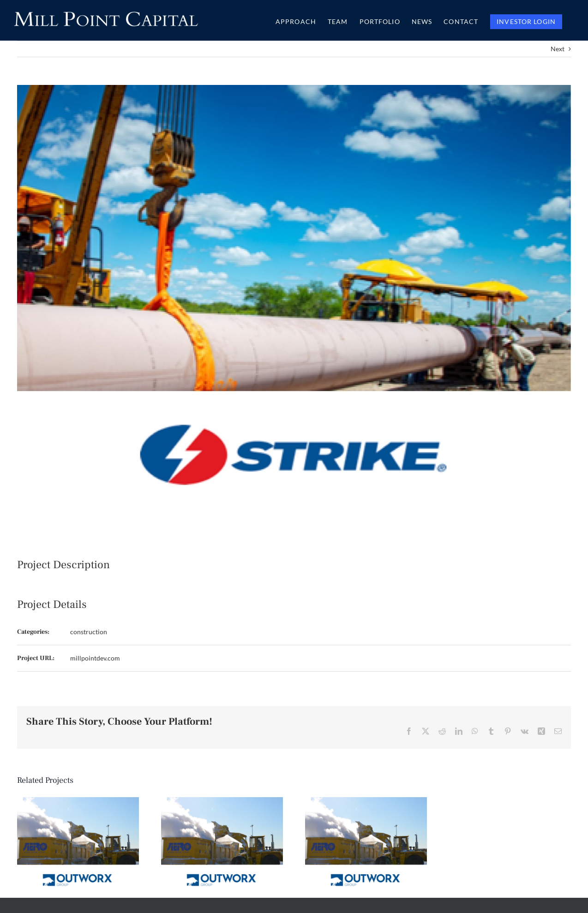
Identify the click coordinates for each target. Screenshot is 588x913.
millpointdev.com (95, 658)
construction (89, 632)
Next (558, 49)
